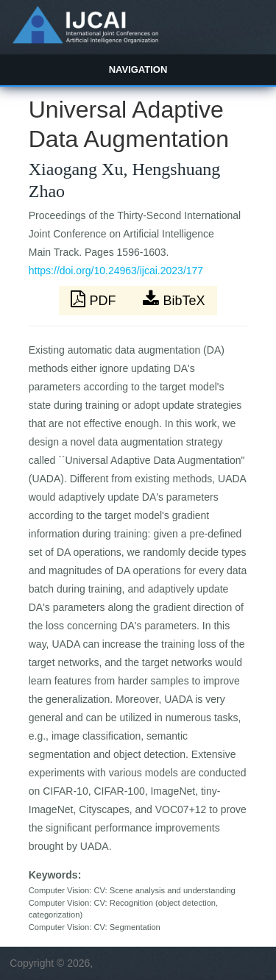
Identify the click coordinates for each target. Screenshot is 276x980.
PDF (95, 299)
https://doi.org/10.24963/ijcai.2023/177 (116, 271)
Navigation (138, 69)
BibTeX (174, 299)
